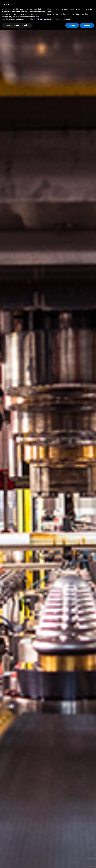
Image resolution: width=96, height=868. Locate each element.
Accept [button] (87, 25)
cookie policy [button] (47, 12)
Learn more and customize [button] (17, 25)
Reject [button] (72, 25)
